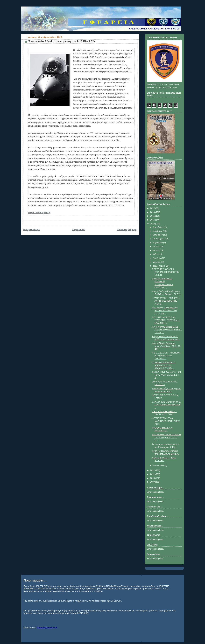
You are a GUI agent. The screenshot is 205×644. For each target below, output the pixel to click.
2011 (153, 474)
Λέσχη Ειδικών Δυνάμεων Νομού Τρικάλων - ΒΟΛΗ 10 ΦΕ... (166, 346)
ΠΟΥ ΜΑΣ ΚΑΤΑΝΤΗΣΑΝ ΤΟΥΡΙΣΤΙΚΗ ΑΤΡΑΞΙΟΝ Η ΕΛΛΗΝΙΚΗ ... (166, 320)
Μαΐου (156, 254)
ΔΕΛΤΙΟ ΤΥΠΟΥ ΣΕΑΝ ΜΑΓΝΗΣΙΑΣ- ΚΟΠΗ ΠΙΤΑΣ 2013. (166, 421)
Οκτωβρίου (158, 235)
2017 (153, 208)
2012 (153, 470)
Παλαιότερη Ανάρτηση (127, 230)
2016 (153, 212)
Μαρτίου (157, 262)
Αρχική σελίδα (79, 230)
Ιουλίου (156, 247)
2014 (153, 220)
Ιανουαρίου (158, 465)
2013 (153, 224)
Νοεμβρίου (158, 231)
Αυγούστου (158, 243)
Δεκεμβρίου (158, 227)
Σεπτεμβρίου (159, 239)
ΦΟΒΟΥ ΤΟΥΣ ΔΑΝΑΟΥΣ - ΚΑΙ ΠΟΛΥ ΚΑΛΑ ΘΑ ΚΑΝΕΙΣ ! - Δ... (166, 375)
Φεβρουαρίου (159, 266)
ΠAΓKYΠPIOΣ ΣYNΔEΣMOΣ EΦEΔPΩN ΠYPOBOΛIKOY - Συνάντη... (167, 330)
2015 (153, 216)
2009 (153, 482)
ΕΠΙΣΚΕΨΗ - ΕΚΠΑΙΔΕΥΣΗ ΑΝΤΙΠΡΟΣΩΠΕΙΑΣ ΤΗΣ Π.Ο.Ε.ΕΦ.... (165, 311)
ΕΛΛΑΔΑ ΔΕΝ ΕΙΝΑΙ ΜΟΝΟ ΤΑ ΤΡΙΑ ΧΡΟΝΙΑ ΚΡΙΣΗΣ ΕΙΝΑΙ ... (167, 405)
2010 (153, 478)
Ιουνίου (156, 250)
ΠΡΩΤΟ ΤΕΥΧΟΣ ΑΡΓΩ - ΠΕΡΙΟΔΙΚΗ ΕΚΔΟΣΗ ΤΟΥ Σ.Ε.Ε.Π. (166, 272)
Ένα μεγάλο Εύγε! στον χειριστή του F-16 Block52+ (62, 41)
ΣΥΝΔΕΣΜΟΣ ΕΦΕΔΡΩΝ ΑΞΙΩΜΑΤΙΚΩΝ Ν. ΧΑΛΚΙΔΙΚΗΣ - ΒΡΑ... (164, 365)
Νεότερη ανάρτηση (32, 230)
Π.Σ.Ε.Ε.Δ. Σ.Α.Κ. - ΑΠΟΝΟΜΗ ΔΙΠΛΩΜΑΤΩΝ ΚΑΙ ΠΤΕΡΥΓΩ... (166, 356)
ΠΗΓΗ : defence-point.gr (39, 213)
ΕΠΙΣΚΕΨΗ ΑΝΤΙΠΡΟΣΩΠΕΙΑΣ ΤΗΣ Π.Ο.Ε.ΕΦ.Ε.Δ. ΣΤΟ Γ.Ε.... (167, 438)
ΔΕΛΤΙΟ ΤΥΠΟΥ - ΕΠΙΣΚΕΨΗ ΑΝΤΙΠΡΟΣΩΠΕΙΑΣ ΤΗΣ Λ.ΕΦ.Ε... (166, 301)
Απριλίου (157, 258)
